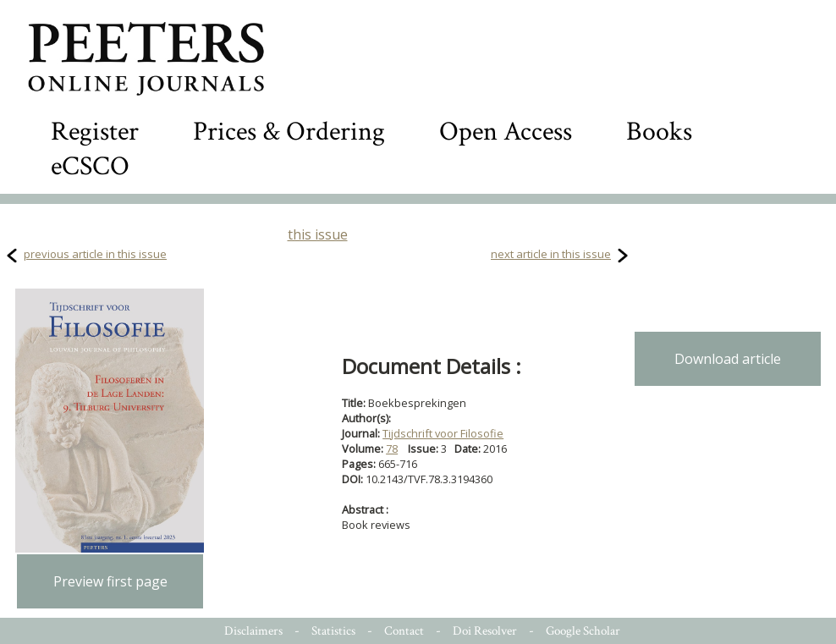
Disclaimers (253, 631)
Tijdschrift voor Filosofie (443, 433)
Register (95, 132)
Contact (404, 631)
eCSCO (90, 166)
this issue (318, 234)
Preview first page (110, 581)
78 (392, 449)
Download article (728, 359)
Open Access (506, 132)
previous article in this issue (95, 254)
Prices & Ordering (289, 132)
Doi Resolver (485, 631)
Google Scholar (583, 631)
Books (659, 132)
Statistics (333, 631)
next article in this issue (551, 254)
